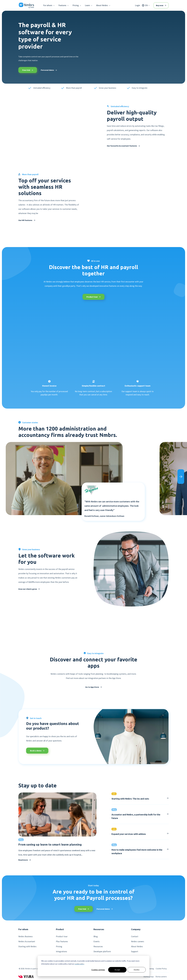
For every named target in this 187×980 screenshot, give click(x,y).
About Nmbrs (137, 946)
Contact (135, 936)
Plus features (62, 941)
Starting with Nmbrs (27, 946)
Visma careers (161, 977)
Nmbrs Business (26, 936)
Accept (117, 970)
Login (138, 5)
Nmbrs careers (138, 941)
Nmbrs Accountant (27, 941)
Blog (96, 936)
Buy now (161, 5)
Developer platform (102, 951)
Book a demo (37, 751)
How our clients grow (29, 589)
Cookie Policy (161, 969)
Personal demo (49, 70)
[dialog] (93, 966)
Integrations (61, 951)
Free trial (28, 70)
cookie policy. (79, 964)
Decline (137, 970)
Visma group (149, 977)
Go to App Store (94, 687)
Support (135, 951)
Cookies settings (98, 970)
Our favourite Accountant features (123, 146)
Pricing (59, 946)
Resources (98, 946)
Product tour (93, 297)
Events (97, 941)
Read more (25, 860)
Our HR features (27, 220)
